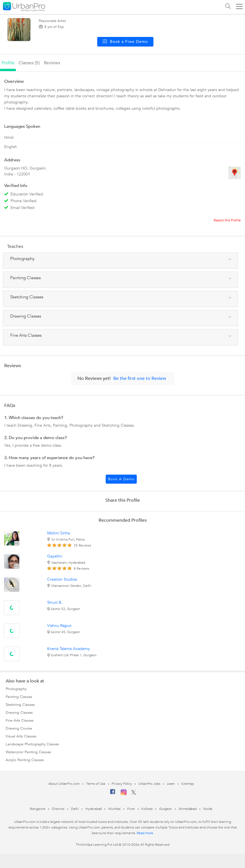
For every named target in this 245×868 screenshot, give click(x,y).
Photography (16, 689)
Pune (131, 809)
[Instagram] (124, 794)
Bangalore (38, 809)
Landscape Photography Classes (32, 744)
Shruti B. (55, 602)
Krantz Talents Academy (69, 649)
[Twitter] (134, 794)
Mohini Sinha (58, 533)
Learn (171, 784)
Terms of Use (96, 784)
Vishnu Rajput (59, 626)
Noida (208, 809)
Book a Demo (121, 479)
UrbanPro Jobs (149, 784)
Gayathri (55, 556)
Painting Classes (19, 697)
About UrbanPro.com (64, 784)
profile (8, 63)
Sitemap (187, 784)
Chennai (58, 809)
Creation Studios (62, 579)
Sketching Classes (20, 705)
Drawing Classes (19, 713)
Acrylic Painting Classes (25, 760)
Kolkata (147, 809)
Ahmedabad (188, 809)
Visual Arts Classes (21, 736)
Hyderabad (94, 809)
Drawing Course (19, 728)
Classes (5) (29, 63)
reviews (52, 63)
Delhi (75, 809)
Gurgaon (166, 809)
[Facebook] (113, 794)
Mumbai (114, 809)
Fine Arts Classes (20, 721)
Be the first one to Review (140, 378)
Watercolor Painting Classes (28, 752)
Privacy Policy (122, 784)
